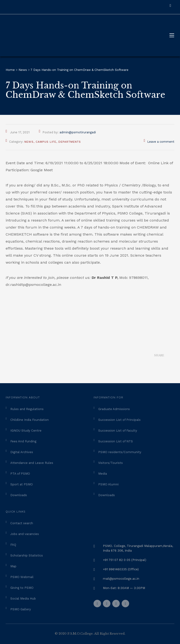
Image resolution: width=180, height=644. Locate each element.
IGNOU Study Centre (26, 431)
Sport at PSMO (22, 484)
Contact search (22, 523)
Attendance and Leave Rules (32, 463)
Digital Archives (22, 452)
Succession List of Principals (119, 420)
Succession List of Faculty (118, 431)
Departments (70, 142)
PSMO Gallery (21, 609)
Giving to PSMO (22, 588)
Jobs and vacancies (25, 534)
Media (103, 474)
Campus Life (46, 142)
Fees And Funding (23, 441)
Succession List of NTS (116, 441)
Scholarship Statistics (27, 555)
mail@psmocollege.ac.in (121, 579)
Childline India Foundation (30, 420)
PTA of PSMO (20, 474)
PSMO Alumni (108, 484)
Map (13, 566)
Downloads (19, 495)
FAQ (13, 545)
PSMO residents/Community (120, 452)
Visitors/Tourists (111, 463)
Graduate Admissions (114, 409)
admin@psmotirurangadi (78, 132)
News (29, 142)
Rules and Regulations (27, 409)
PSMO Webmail (22, 577)
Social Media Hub (23, 599)
